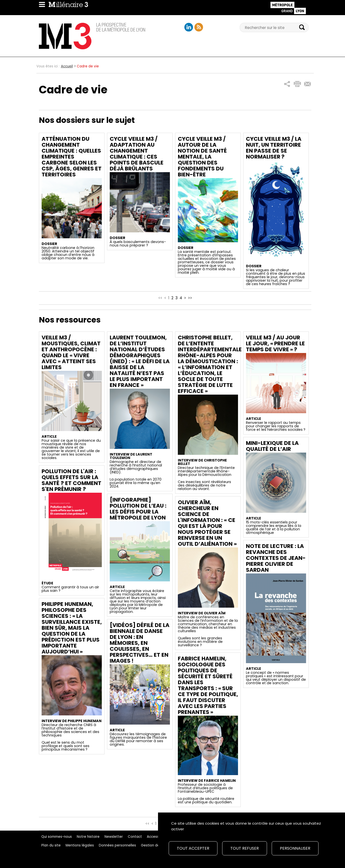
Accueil (67, 66)
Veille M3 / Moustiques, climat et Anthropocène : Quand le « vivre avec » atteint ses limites (71, 352)
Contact (135, 837)
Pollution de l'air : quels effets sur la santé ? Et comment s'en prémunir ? (71, 480)
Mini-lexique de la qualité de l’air (272, 446)
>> (190, 298)
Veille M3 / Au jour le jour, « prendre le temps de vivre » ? (275, 343)
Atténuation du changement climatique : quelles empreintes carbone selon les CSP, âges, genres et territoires (72, 157)
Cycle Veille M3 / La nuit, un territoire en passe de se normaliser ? (274, 148)
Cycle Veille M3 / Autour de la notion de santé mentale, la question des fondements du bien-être (202, 157)
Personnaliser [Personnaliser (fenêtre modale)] (295, 848)
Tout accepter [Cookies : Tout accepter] (193, 848)
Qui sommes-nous (57, 837)
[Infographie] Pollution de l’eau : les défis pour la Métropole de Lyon (138, 509)
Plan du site (51, 845)
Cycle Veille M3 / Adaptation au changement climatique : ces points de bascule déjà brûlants (137, 154)
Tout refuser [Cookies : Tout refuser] (245, 848)
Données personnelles (117, 845)
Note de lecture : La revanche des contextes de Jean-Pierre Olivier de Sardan (276, 558)
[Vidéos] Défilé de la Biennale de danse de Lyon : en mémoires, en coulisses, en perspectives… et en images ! (140, 643)
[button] (287, 84)
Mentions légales (80, 845)
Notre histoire (88, 837)
